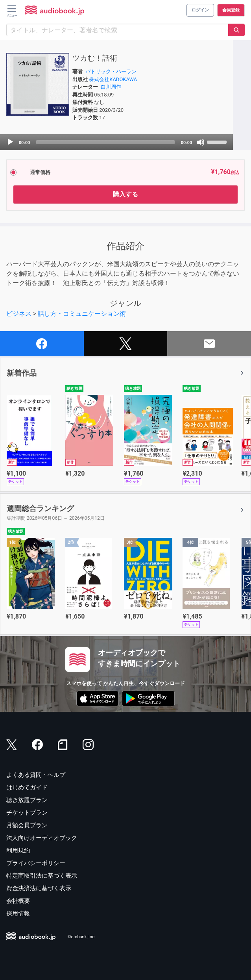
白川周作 (111, 87)
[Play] (10, 142)
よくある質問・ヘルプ (36, 775)
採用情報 (18, 913)
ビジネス (19, 314)
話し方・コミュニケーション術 (82, 314)
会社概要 (18, 901)
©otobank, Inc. (82, 937)
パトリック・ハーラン (111, 71)
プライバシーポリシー (36, 863)
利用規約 (18, 850)
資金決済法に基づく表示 (39, 888)
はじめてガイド (27, 787)
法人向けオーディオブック (42, 838)
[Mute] (201, 142)
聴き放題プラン (27, 800)
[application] (116, 142)
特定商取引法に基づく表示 (42, 876)
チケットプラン (27, 813)
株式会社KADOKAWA (113, 79)
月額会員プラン (27, 825)
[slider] (105, 142)
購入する (125, 194)
